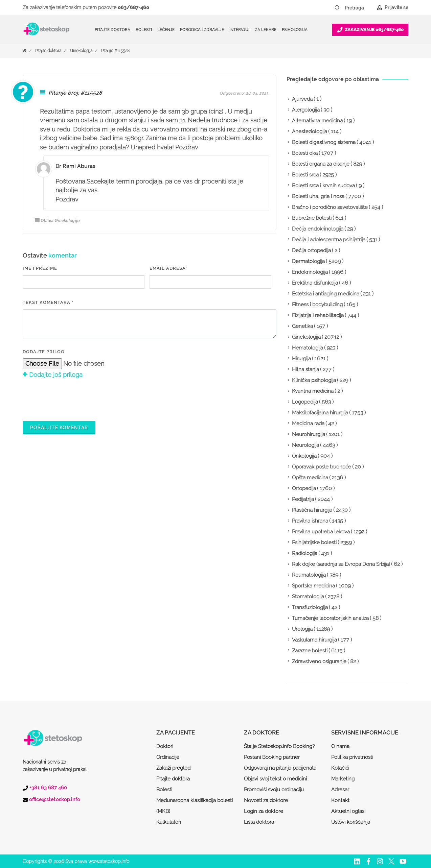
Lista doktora (259, 822)
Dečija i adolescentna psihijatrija (329, 240)
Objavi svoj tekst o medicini (275, 779)
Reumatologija (309, 575)
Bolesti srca (305, 175)
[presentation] (74, 399)
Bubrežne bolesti (312, 218)
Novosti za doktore (266, 800)
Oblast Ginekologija (57, 221)
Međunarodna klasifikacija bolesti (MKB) (195, 806)
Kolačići (340, 768)
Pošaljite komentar (59, 428)
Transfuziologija (310, 607)
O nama (340, 746)
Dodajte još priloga (53, 375)
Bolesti (164, 790)
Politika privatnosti (352, 757)
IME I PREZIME (40, 268)
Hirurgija (301, 359)
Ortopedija (304, 488)
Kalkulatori (169, 822)
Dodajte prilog (43, 352)
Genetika (302, 326)
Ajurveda (302, 99)
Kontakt (340, 800)
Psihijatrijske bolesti (314, 542)
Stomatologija (308, 597)
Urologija (302, 629)
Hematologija (308, 348)
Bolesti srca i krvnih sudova (323, 186)
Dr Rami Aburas (75, 166)
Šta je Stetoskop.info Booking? (279, 746)
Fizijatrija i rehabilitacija (318, 315)
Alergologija (306, 110)
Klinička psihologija (314, 380)
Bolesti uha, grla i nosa (318, 196)
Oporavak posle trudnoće (322, 467)
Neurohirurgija (309, 434)
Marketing (343, 779)
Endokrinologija (310, 272)
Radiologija (305, 553)
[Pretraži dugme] (337, 8)
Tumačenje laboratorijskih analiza (330, 618)
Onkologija (304, 456)
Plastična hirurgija (312, 510)
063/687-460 (133, 7)
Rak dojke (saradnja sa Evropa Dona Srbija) (341, 564)
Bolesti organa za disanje (321, 164)
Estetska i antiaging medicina (326, 294)
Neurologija (305, 445)
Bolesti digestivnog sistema (324, 142)
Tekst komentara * (48, 302)
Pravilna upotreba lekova (321, 532)
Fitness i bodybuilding (317, 305)
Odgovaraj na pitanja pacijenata (280, 768)
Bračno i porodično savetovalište (330, 207)
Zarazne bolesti (310, 651)
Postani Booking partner (272, 757)
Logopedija (305, 402)
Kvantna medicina (313, 391)
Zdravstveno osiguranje (319, 661)
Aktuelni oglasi (348, 811)
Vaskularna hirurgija (314, 640)
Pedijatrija (303, 499)
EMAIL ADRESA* (168, 268)
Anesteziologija (310, 131)
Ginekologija (81, 51)
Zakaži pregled (173, 768)
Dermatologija (308, 261)
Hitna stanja (305, 369)
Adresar (340, 790)
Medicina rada (308, 424)
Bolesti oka (305, 153)
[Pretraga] (359, 8)
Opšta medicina (310, 478)
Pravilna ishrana (310, 521)
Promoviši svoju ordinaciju (274, 790)
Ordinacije (168, 757)
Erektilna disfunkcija (315, 283)
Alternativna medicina (317, 121)
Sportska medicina (313, 586)
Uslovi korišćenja (351, 822)
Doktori (165, 746)
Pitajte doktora (112, 30)
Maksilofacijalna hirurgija (320, 413)
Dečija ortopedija (311, 250)
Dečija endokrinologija (318, 229)
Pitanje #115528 (115, 51)
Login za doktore (264, 811)
